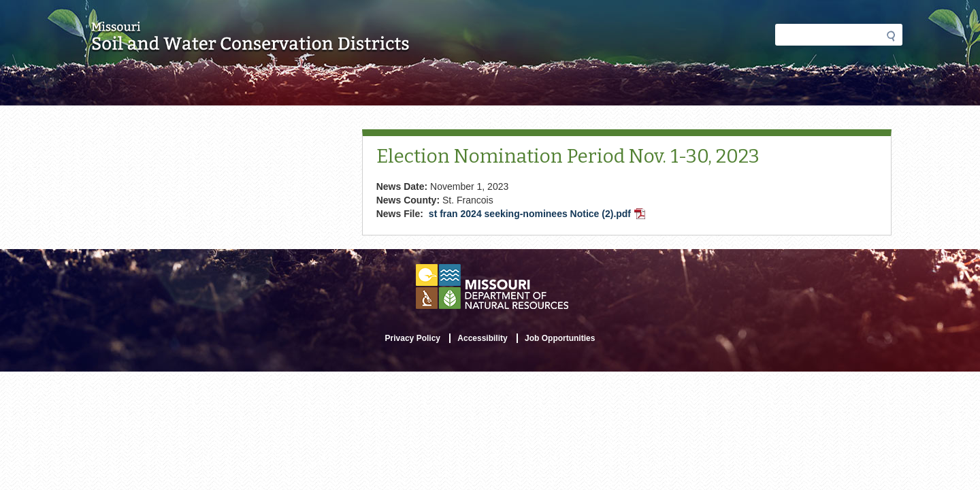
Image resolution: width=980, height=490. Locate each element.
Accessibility (482, 338)
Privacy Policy (413, 338)
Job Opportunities (560, 338)
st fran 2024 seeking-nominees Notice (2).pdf (538, 215)
